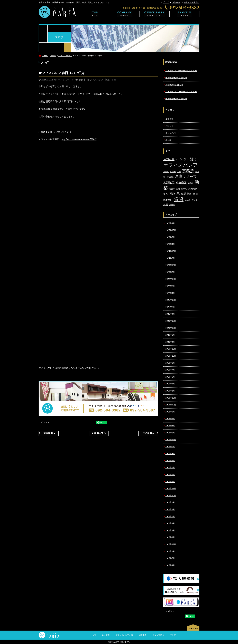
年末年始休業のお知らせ (176, 78)
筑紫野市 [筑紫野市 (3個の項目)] (186, 194)
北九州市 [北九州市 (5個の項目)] (190, 177)
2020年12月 (171, 321)
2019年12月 (171, 349)
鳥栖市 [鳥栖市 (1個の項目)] (172, 205)
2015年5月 (170, 558)
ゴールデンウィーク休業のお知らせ (181, 71)
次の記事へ (148, 433)
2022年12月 (171, 279)
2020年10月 (171, 328)
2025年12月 (171, 230)
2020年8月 (170, 335)
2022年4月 (170, 293)
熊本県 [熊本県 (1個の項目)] (184, 189)
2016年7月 (170, 509)
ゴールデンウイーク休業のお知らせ (181, 92)
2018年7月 (170, 419)
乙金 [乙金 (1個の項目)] (179, 172)
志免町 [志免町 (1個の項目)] (191, 183)
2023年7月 (170, 272)
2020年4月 (170, 342)
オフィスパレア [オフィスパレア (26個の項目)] (181, 165)
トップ (95, 14)
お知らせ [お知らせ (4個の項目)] (169, 159)
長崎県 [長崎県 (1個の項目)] (195, 200)
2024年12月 (171, 251)
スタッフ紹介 (158, 635)
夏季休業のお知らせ (174, 85)
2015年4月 (170, 565)
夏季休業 (169, 119)
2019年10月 (171, 356)
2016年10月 (171, 496)
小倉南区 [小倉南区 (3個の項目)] (181, 182)
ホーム (45, 56)
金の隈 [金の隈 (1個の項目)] (188, 200)
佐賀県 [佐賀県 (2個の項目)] (170, 177)
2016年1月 (170, 537)
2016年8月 (170, 502)
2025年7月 (170, 237)
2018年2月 (170, 433)
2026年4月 (170, 223)
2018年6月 (170, 426)
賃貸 (114, 80)
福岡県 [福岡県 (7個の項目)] (175, 193)
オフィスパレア (65, 56)
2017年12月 (171, 440)
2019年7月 (170, 370)
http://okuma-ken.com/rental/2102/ (79, 139)
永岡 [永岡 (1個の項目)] (178, 189)
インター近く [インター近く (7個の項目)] (187, 159)
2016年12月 (171, 488)
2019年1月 (170, 391)
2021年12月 (171, 300)
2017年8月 (170, 454)
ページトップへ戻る (193, 627)
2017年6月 (170, 468)
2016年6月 (170, 517)
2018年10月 (171, 405)
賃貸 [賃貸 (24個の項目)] (179, 199)
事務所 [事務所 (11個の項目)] (188, 171)
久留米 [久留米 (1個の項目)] (173, 172)
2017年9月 (170, 447)
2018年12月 (171, 398)
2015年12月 (171, 544)
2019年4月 (170, 384)
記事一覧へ (99, 433)
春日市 (82, 80)
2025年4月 (170, 244)
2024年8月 (170, 258)
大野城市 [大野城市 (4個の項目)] (169, 182)
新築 (107, 80)
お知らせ (176, 2)
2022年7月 (170, 286)
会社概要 (125, 14)
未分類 (168, 140)
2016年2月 (170, 530)
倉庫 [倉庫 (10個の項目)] (179, 176)
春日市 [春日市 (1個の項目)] (172, 189)
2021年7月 (170, 307)
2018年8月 (170, 412)
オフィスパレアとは (155, 14)
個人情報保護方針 (192, 2)
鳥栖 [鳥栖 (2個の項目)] (166, 205)
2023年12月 (171, 265)
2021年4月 (170, 314)
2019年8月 (170, 363)
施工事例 (184, 14)
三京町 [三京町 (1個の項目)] (166, 172)
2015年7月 (170, 551)
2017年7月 (170, 461)
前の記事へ (49, 433)
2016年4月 (170, 523)
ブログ (166, 2)
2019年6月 (170, 377)
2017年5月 (170, 475)
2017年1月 (170, 482)
